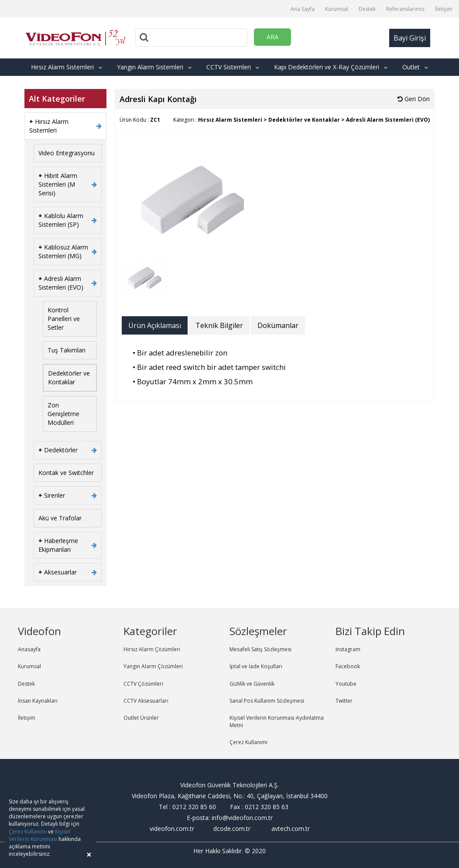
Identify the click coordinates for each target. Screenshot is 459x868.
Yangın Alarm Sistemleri (154, 67)
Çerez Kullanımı (248, 742)
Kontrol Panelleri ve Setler (64, 319)
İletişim (444, 9)
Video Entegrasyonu (67, 153)
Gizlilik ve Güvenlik (252, 684)
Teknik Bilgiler (219, 325)
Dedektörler (58, 450)
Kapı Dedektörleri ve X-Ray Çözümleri (331, 67)
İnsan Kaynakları (38, 701)
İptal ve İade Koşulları (256, 666)
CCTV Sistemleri (233, 67)
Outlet (415, 67)
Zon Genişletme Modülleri (63, 414)
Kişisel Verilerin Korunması (39, 835)
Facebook (348, 666)
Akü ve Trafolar (60, 518)
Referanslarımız (405, 9)
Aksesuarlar (58, 572)
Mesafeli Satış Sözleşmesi (260, 649)
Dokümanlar (278, 325)
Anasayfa (29, 649)
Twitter (344, 701)
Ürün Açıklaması (155, 325)
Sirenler (52, 495)
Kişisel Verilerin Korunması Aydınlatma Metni (277, 721)
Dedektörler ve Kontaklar (69, 378)
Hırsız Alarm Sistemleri (67, 67)
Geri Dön (414, 99)
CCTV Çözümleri (143, 684)
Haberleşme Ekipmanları (58, 545)
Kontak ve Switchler (66, 473)
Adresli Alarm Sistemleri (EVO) (61, 283)
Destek (367, 9)
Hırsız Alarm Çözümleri (152, 649)
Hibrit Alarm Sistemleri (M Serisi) (58, 184)
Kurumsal (337, 9)
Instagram (348, 649)
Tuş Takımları (67, 350)
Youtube (346, 684)
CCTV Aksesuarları (146, 701)
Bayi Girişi (410, 38)
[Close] (89, 855)
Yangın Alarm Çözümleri (153, 666)
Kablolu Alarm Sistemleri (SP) (61, 220)
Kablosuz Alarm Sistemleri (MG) (63, 251)
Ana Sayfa (303, 9)
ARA (272, 37)
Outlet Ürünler (141, 718)
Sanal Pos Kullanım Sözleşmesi (267, 701)
